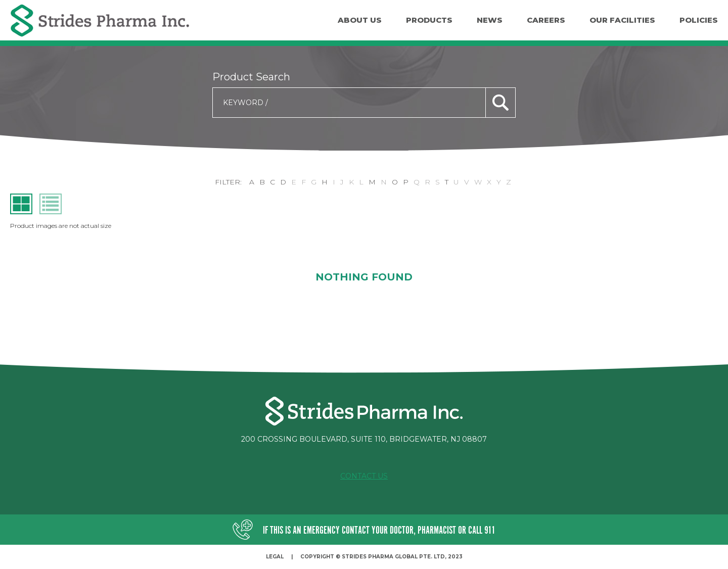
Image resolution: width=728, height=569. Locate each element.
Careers (546, 20)
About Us (360, 20)
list (51, 204)
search (500, 103)
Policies (699, 20)
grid (21, 204)
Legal (275, 557)
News (490, 20)
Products (429, 20)
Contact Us (364, 476)
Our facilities (622, 20)
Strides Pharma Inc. (100, 20)
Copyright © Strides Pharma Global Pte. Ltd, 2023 (381, 557)
